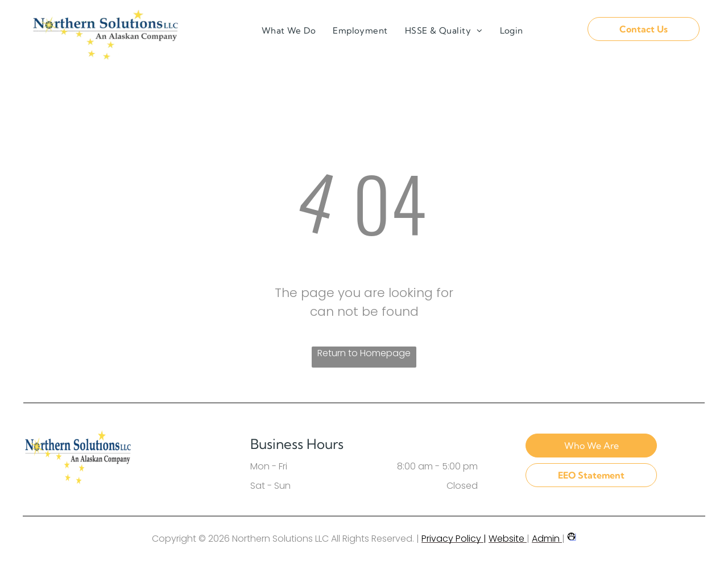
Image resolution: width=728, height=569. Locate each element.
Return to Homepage (364, 353)
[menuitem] (289, 31)
